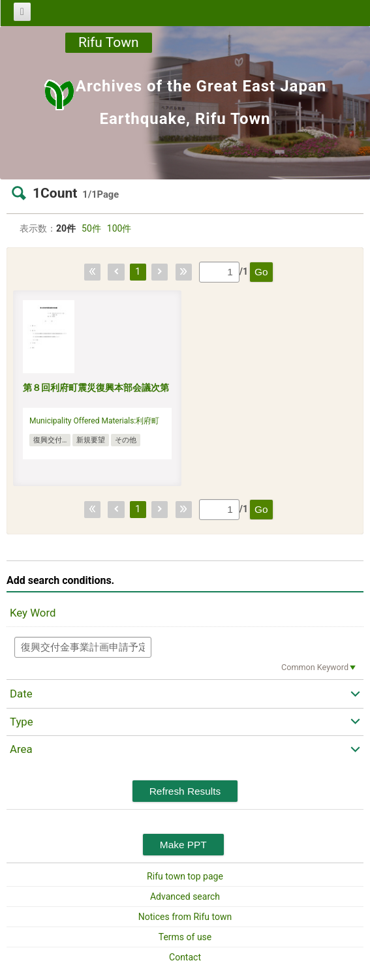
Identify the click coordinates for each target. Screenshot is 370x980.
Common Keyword (315, 667)
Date (21, 694)
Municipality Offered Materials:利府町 (94, 421)
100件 (119, 228)
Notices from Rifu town (185, 917)
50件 (91, 228)
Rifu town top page (185, 876)
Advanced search (185, 896)
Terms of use (185, 937)
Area (21, 749)
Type (22, 722)
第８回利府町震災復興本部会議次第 (96, 388)
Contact (185, 957)
